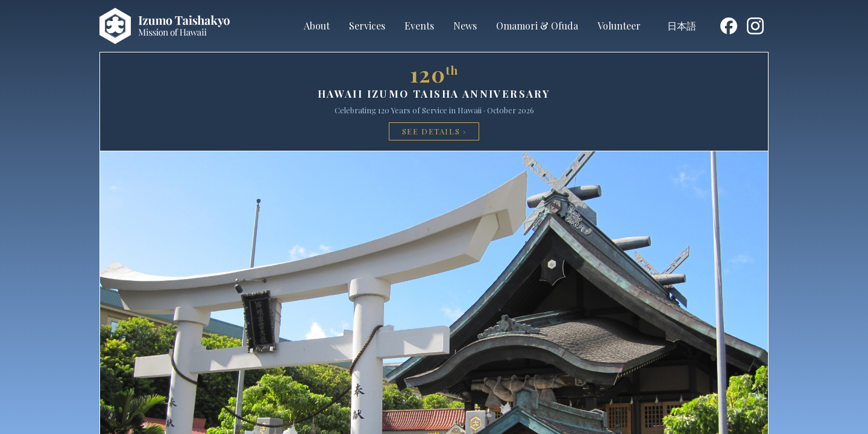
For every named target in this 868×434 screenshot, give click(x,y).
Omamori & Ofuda (537, 26)
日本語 (682, 26)
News (465, 26)
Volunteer (619, 26)
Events (419, 26)
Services (367, 26)
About (317, 26)
